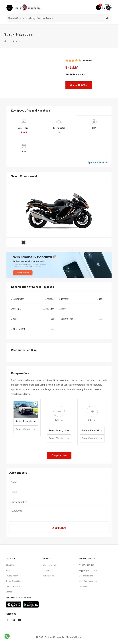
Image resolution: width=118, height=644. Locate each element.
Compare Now (59, 455)
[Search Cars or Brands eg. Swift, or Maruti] (54, 18)
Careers (46, 571)
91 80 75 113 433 (87, 565)
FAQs (8, 571)
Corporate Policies (14, 586)
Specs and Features (98, 162)
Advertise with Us (50, 565)
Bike (15, 41)
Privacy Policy (12, 576)
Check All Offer (79, 85)
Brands (9, 592)
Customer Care (49, 576)
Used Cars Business (88, 581)
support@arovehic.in (88, 571)
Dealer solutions (86, 576)
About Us (10, 565)
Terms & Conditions (14, 581)
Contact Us (84, 586)
